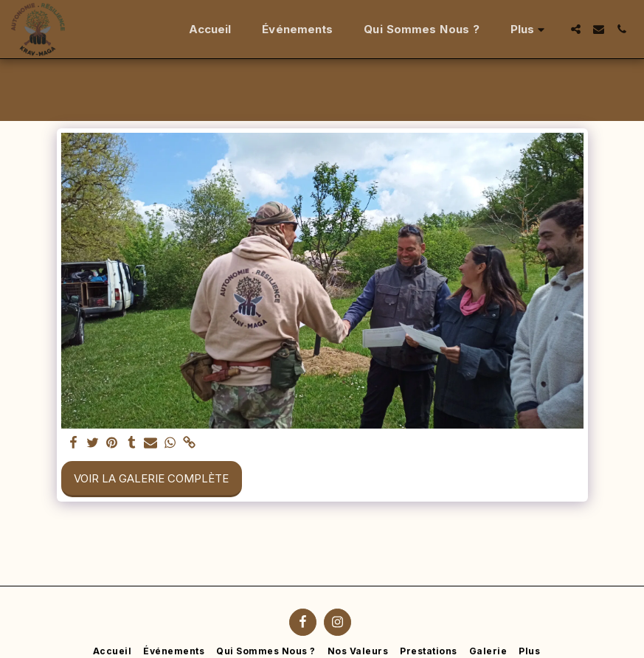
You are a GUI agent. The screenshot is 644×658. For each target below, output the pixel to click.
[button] (576, 29)
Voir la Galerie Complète (151, 478)
